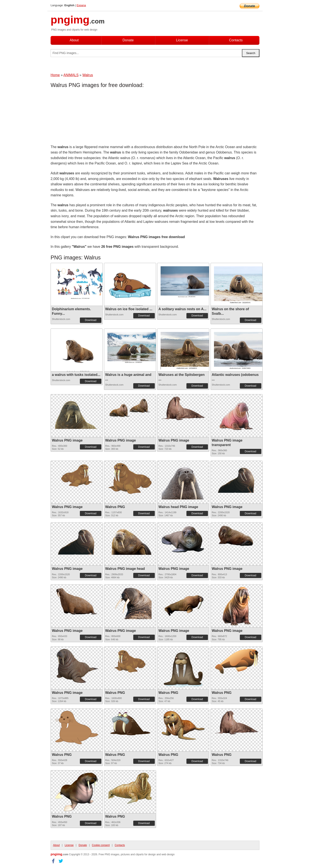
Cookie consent (101, 845)
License (182, 40)
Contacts (236, 40)
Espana (81, 5)
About (74, 40)
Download (91, 320)
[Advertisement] (85, 117)
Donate (128, 40)
